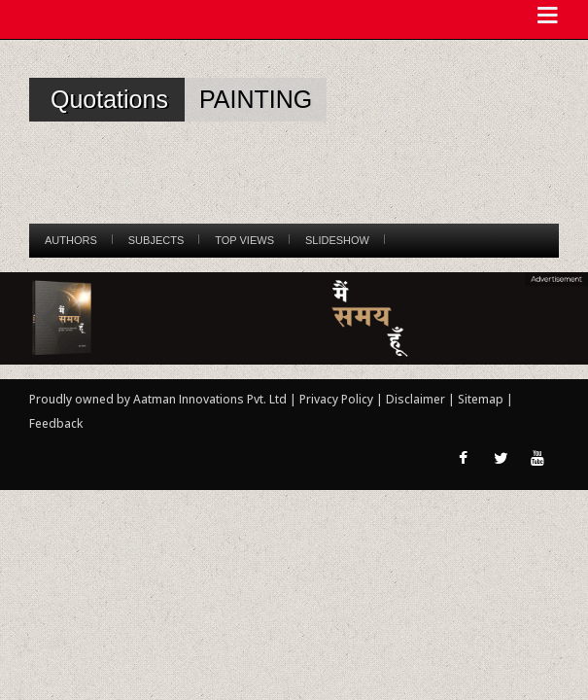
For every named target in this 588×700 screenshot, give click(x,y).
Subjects (156, 240)
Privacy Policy (338, 399)
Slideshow (337, 240)
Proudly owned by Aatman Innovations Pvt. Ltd (158, 399)
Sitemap (482, 399)
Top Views (244, 240)
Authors (71, 240)
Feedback (56, 423)
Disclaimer (415, 399)
